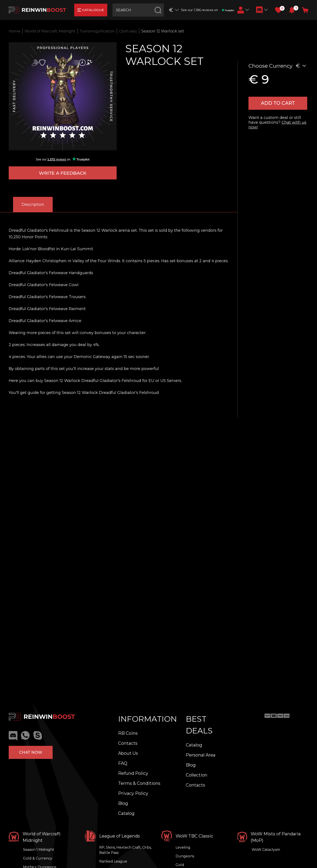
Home (15, 31)
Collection (197, 775)
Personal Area (201, 755)
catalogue (91, 10)
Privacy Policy (133, 793)
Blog (123, 803)
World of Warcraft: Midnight (52, 31)
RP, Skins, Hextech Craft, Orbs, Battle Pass (125, 850)
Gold (180, 865)
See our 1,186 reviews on (208, 10)
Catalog (126, 813)
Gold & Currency (38, 858)
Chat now (31, 752)
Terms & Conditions (139, 783)
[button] (292, 10)
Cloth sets (135, 31)
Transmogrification (103, 31)
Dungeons (185, 856)
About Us (128, 753)
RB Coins (128, 733)
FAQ (123, 763)
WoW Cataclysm (266, 850)
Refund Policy (133, 773)
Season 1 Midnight (39, 850)
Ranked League (113, 861)
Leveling (183, 847)
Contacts (128, 743)
